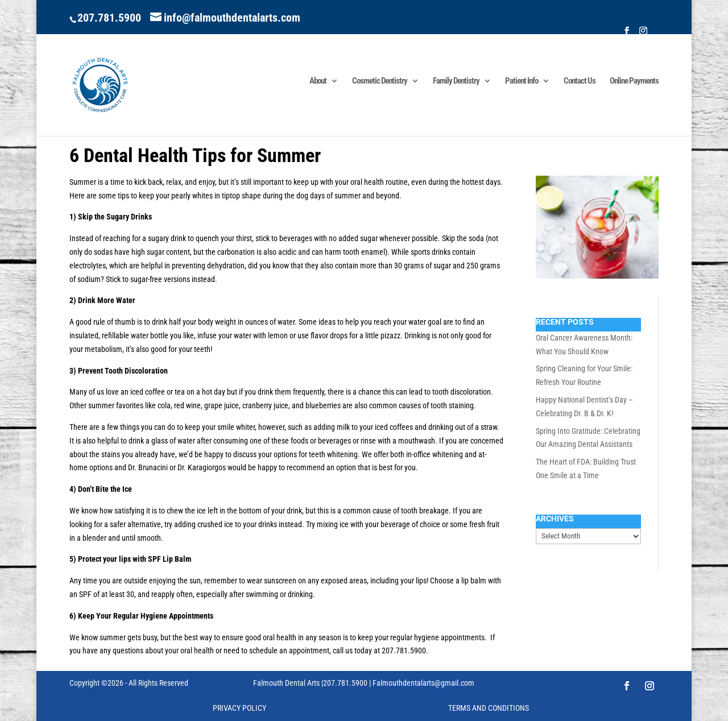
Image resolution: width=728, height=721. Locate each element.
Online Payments (634, 81)
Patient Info (522, 81)
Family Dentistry (456, 81)
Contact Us (580, 81)
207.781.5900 (109, 18)
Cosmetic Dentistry (380, 81)
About (318, 81)
